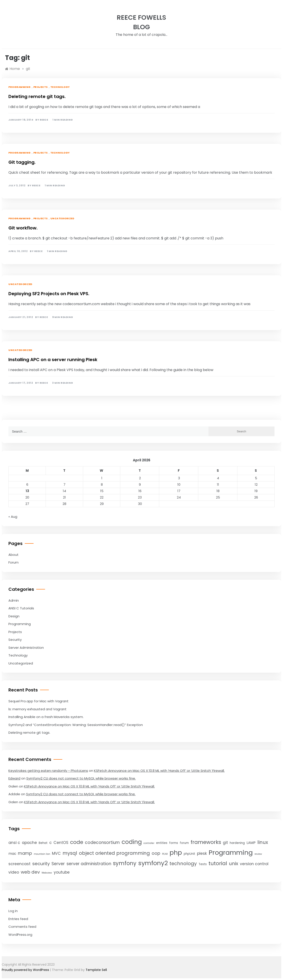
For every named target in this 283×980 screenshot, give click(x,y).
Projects (41, 87)
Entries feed (18, 919)
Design (14, 616)
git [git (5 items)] (225, 843)
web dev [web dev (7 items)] (30, 872)
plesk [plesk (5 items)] (202, 853)
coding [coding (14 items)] (132, 842)
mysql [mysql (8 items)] (70, 853)
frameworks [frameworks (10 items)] (206, 842)
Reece (44, 120)
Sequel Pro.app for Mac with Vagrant (38, 701)
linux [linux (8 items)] (263, 842)
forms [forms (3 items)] (174, 843)
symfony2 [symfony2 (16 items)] (153, 863)
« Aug (13, 517)
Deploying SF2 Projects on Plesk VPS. (49, 294)
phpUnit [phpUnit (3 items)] (189, 854)
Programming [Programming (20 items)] (231, 852)
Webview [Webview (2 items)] (47, 873)
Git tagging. (22, 162)
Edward (14, 778)
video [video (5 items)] (14, 872)
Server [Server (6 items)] (58, 864)
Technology (60, 87)
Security (15, 640)
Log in (13, 911)
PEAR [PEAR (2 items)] (165, 854)
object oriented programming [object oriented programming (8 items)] (114, 853)
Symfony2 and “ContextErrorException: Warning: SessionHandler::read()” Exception (76, 725)
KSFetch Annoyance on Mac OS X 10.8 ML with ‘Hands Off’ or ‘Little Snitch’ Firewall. (159, 771)
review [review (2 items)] (258, 854)
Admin (14, 600)
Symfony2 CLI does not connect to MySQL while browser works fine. (81, 778)
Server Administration (26, 648)
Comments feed (22, 927)
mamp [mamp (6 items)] (25, 853)
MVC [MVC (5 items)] (56, 853)
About (13, 555)
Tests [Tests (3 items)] (203, 864)
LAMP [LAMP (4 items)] (251, 843)
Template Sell (96, 970)
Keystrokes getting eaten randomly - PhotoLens (48, 771)
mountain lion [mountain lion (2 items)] (42, 854)
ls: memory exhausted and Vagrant (37, 709)
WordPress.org (20, 935)
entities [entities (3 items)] (162, 843)
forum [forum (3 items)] (184, 843)
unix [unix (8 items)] (233, 864)
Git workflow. (23, 228)
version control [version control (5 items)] (254, 864)
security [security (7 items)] (41, 864)
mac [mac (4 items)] (12, 854)
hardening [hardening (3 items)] (237, 843)
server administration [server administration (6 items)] (89, 864)
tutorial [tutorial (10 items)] (218, 863)
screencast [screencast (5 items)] (19, 864)
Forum (13, 562)
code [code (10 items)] (77, 842)
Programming (20, 87)
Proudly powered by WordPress (26, 970)
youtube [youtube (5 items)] (62, 872)
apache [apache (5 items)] (29, 843)
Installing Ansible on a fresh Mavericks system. (46, 717)
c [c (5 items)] (51, 843)
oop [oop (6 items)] (156, 853)
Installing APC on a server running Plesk (53, 360)
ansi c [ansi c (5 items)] (14, 843)
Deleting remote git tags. (37, 96)
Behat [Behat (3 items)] (43, 843)
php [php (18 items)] (176, 853)
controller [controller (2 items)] (149, 843)
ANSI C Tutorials (21, 608)
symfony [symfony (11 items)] (125, 863)
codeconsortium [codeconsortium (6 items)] (102, 842)
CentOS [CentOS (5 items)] (61, 843)
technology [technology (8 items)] (183, 864)
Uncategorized (62, 218)
